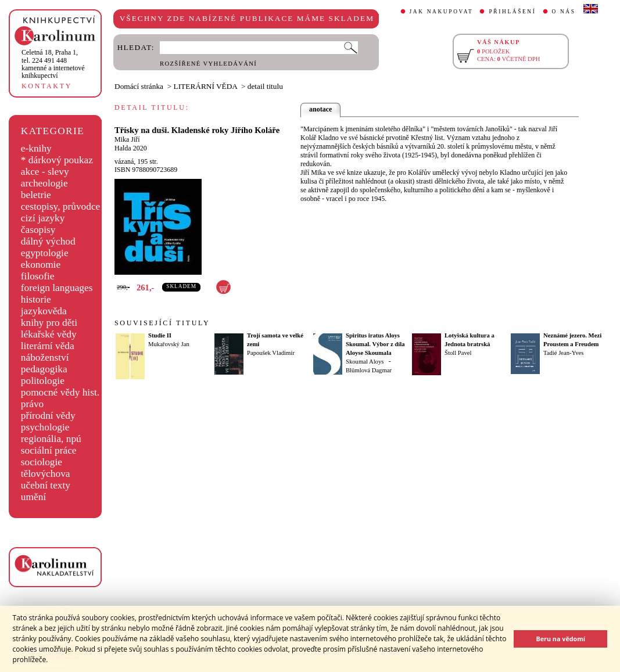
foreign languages (57, 288)
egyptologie (45, 253)
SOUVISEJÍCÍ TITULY (162, 323)
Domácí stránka (139, 86)
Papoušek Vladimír (271, 353)
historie (36, 299)
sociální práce (49, 450)
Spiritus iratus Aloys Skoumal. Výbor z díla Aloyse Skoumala (375, 344)
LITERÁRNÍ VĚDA (206, 86)
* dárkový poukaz (57, 160)
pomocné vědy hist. (60, 392)
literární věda (48, 346)
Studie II (160, 335)
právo (32, 404)
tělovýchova (46, 474)
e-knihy (36, 148)
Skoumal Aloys (365, 362)
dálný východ (48, 241)
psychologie (45, 427)
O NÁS (564, 12)
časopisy (38, 230)
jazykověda (44, 311)
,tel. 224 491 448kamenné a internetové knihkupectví (53, 64)
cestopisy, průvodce (61, 206)
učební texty (46, 485)
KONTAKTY (47, 86)
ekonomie (41, 265)
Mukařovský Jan (169, 344)
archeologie (44, 183)
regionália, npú (51, 439)
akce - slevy (45, 172)
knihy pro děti (49, 323)
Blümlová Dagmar (369, 370)
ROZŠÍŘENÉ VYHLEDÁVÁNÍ (208, 64)
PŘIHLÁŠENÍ (512, 12)
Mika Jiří (127, 139)
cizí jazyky (43, 218)
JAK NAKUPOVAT (442, 12)
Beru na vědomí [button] (560, 639)
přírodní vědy (48, 416)
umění (33, 497)
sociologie (42, 462)
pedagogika (44, 369)
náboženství (45, 357)
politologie (43, 381)
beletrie (36, 195)
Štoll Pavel (458, 353)
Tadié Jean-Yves (564, 353)
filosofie (38, 276)
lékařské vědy (49, 334)
